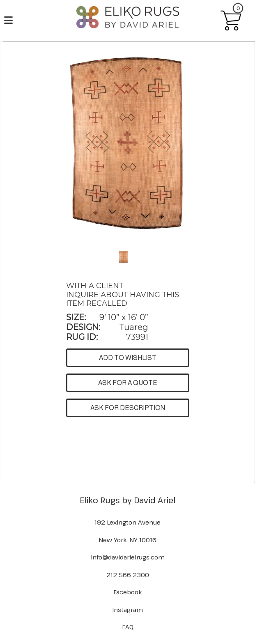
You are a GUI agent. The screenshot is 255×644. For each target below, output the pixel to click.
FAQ (128, 627)
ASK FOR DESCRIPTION (128, 408)
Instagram (127, 610)
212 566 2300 (128, 575)
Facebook (127, 592)
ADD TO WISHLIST (128, 358)
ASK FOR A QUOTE (128, 383)
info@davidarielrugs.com (128, 557)
